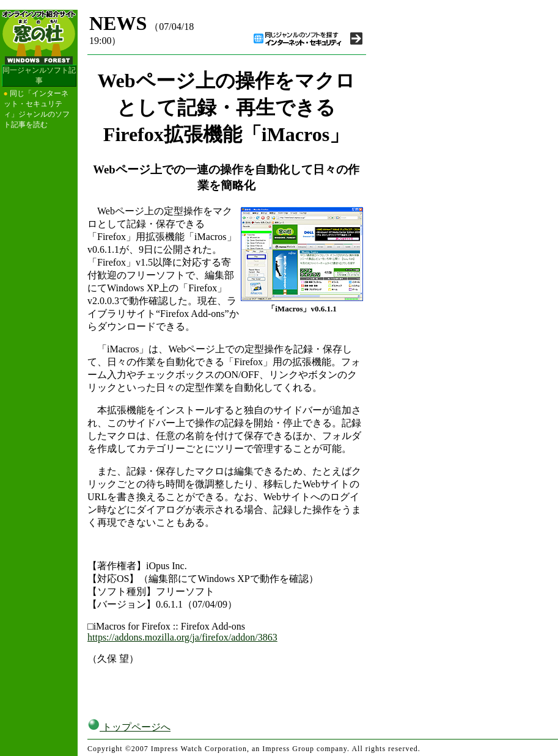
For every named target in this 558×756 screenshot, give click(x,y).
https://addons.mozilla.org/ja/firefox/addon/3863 (182, 637)
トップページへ (129, 727)
